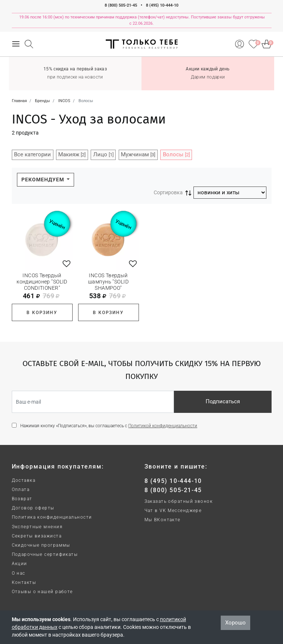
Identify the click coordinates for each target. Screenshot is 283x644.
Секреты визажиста (37, 536)
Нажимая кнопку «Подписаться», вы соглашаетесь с (109, 426)
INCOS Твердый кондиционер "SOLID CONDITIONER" (42, 282)
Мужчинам (138, 154)
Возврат (22, 499)
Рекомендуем (43, 180)
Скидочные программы (41, 545)
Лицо (103, 154)
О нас (19, 573)
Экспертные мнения (37, 527)
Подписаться (223, 401)
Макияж (72, 154)
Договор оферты (33, 508)
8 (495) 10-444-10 (162, 5)
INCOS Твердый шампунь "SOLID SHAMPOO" (108, 282)
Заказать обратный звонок (179, 501)
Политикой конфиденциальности (163, 426)
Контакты (24, 582)
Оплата (21, 490)
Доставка (24, 480)
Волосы (176, 154)
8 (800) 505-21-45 (121, 5)
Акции (20, 564)
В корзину (42, 313)
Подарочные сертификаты (45, 554)
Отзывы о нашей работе (42, 592)
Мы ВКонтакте (163, 520)
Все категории (32, 154)
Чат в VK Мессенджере (173, 511)
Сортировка (168, 192)
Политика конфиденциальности (52, 517)
